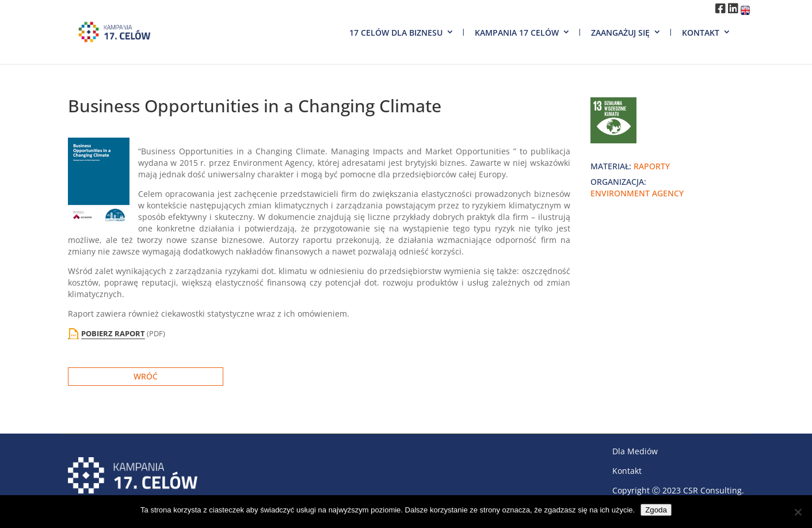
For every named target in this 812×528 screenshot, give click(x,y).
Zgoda (656, 510)
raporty (652, 166)
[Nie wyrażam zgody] (798, 512)
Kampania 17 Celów (517, 33)
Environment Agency (637, 193)
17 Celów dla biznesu (396, 33)
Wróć (146, 376)
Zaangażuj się (620, 33)
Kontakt (701, 33)
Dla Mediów (635, 451)
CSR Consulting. (714, 490)
